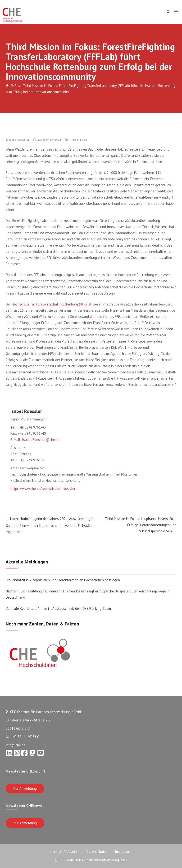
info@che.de (16, 745)
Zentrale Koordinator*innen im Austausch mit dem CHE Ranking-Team (58, 608)
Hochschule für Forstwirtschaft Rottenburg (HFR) (49, 304)
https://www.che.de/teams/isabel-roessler (43, 489)
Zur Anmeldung (25, 789)
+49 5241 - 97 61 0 (22, 737)
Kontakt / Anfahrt (64, 851)
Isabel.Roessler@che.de (41, 440)
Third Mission (78, 140)
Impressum (124, 851)
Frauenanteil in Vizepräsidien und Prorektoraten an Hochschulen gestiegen (63, 580)
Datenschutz (96, 851)
